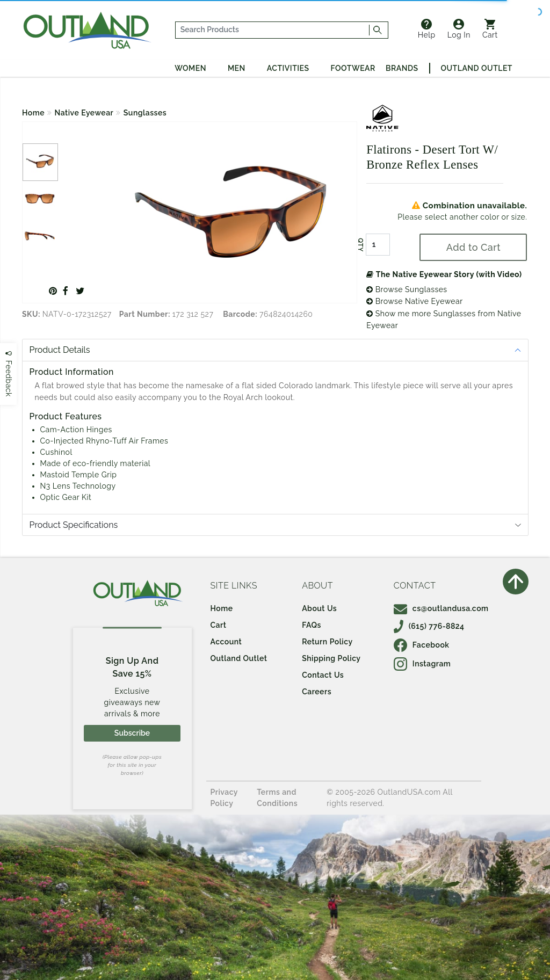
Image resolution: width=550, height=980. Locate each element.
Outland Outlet (477, 68)
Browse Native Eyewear (414, 301)
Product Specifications (74, 525)
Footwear (353, 68)
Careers (317, 692)
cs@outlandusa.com (441, 608)
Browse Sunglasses (407, 289)
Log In (459, 29)
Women (190, 68)
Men (237, 68)
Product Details (60, 350)
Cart (490, 29)
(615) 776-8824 (429, 626)
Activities (288, 68)
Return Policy (327, 642)
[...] (272, 30)
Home (33, 113)
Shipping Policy (331, 658)
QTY (360, 245)
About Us (319, 608)
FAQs (312, 625)
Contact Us (323, 675)
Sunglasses (145, 113)
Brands (402, 68)
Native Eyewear (84, 113)
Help (427, 29)
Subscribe (132, 733)
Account (226, 642)
